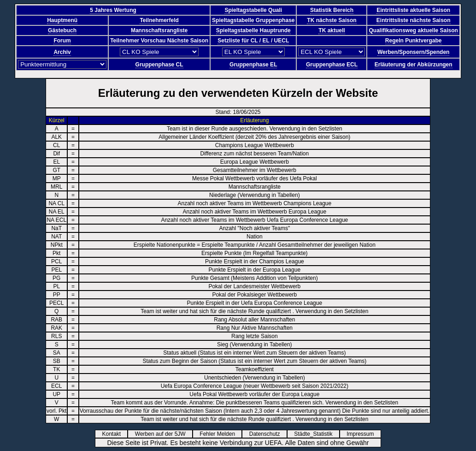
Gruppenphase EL (253, 65)
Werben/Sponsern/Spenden (413, 52)
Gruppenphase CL (159, 65)
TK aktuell (332, 30)
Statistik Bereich (332, 10)
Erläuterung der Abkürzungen (414, 65)
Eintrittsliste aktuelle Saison (413, 10)
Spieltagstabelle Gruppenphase (253, 20)
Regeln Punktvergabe (414, 41)
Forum (62, 41)
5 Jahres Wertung (113, 10)
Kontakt (114, 434)
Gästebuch (62, 30)
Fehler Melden (220, 434)
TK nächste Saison (332, 20)
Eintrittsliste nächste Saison (414, 20)
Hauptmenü (62, 20)
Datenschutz (268, 434)
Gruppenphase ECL (332, 65)
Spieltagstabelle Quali (253, 10)
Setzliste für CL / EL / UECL (253, 41)
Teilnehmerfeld (159, 20)
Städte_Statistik (316, 434)
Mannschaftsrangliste (159, 30)
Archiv (62, 52)
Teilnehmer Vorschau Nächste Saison (159, 41)
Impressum (363, 434)
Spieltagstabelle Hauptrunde (253, 30)
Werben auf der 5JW (163, 434)
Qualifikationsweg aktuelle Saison (413, 30)
